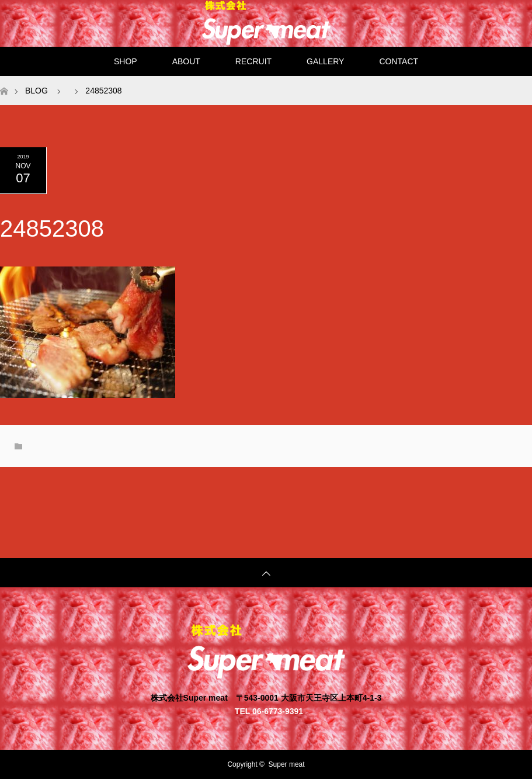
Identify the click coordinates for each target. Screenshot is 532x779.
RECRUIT (253, 61)
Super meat (287, 764)
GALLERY (325, 61)
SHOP (126, 61)
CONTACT (399, 61)
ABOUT (186, 61)
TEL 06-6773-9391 (269, 711)
